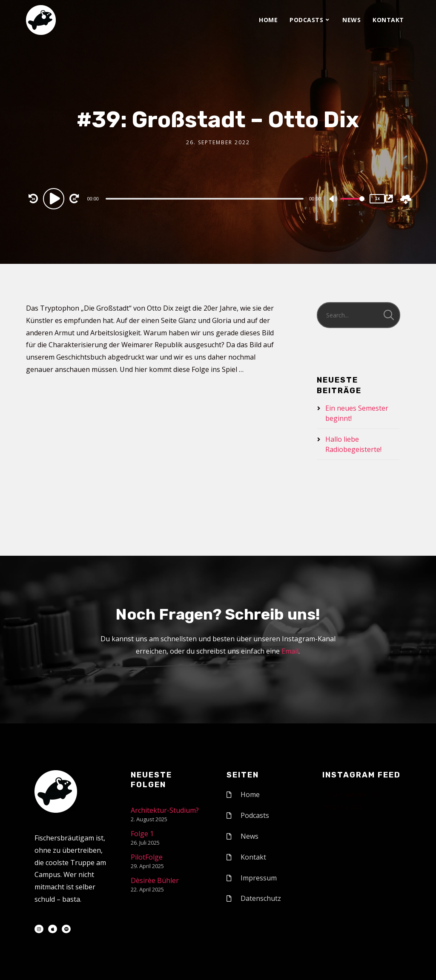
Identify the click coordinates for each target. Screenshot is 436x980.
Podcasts (306, 20)
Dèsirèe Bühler (155, 880)
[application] (205, 198)
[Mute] (334, 200)
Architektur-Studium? (165, 810)
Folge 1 (142, 834)
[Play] (55, 198)
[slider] (205, 199)
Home (268, 20)
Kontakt (388, 20)
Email (290, 651)
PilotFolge (147, 857)
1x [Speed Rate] (377, 199)
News (351, 20)
